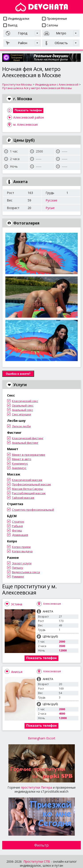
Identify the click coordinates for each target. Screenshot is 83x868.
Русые (50, 208)
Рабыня (17, 526)
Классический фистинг (28, 438)
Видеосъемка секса (26, 572)
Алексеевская (52, 604)
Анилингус (19, 468)
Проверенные (55, 19)
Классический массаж (27, 480)
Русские (51, 200)
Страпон (18, 522)
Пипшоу (18, 568)
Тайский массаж (23, 498)
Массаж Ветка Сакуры (27, 489)
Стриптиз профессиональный (33, 510)
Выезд (10, 25)
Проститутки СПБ (37, 861)
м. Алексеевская (25, 124)
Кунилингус (20, 463)
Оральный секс (23, 405)
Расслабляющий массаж (29, 493)
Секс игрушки (21, 414)
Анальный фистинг (25, 443)
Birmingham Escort (42, 738)
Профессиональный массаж (31, 484)
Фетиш (17, 530)
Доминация (20, 535)
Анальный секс (22, 410)
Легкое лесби (21, 426)
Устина (17, 604)
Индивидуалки (16, 19)
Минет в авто (22, 459)
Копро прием (21, 547)
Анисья (17, 672)
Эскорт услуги (22, 563)
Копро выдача (22, 551)
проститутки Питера (37, 787)
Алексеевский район (29, 117)
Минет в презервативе (29, 455)
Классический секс (25, 401)
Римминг (18, 577)
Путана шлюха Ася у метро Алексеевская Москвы (37, 88)
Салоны (50, 25)
